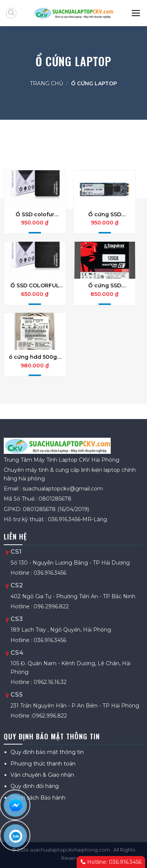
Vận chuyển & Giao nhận (42, 775)
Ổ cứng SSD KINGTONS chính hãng (105, 285)
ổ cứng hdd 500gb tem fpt (35, 357)
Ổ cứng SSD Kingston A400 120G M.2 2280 (105, 214)
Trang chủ (47, 83)
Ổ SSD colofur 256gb (35, 214)
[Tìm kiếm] (11, 13)
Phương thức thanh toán (43, 764)
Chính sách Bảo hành (38, 798)
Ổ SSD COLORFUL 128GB (35, 285)
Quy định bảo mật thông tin (47, 752)
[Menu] (136, 13)
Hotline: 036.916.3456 (111, 862)
